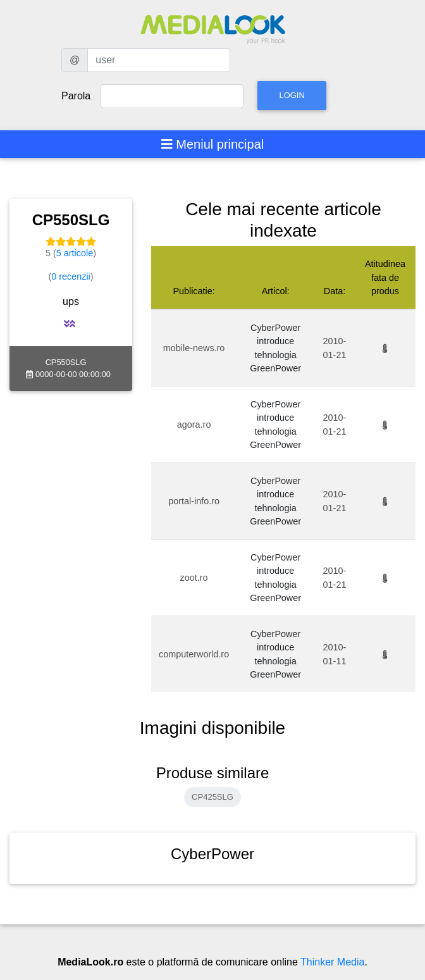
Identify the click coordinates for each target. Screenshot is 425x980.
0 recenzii (71, 276)
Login (292, 95)
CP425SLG (212, 797)
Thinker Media (332, 962)
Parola (76, 96)
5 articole (75, 253)
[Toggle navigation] (213, 144)
